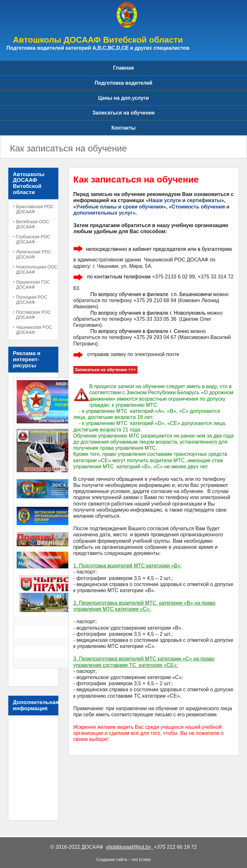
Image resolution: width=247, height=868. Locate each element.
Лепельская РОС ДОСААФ (34, 254)
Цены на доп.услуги (123, 98)
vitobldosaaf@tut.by (130, 847)
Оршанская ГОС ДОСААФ (33, 285)
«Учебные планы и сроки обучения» (120, 207)
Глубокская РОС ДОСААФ (33, 239)
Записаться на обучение (124, 113)
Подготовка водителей (123, 83)
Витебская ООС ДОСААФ (33, 224)
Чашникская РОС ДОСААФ (34, 330)
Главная (124, 68)
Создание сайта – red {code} (123, 859)
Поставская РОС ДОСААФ (33, 315)
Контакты (124, 128)
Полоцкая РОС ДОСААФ (32, 300)
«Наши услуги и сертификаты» (185, 200)
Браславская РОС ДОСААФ (35, 209)
